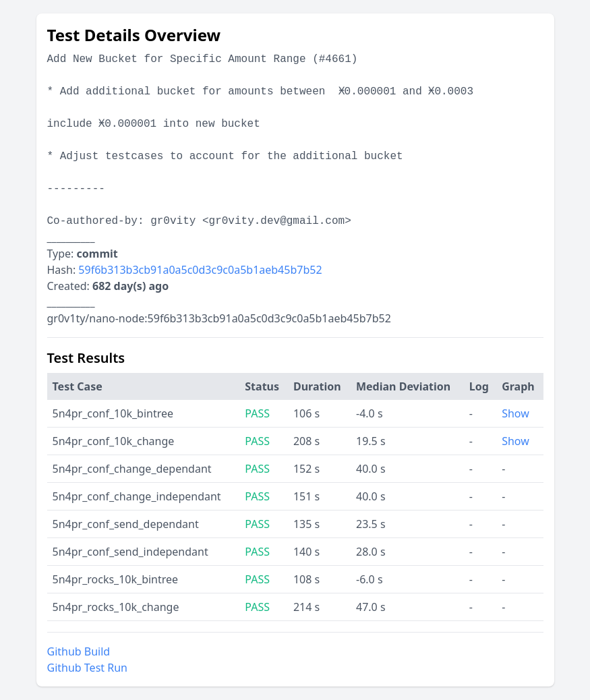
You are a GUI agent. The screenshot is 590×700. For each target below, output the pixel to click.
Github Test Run (87, 668)
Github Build (79, 651)
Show (515, 413)
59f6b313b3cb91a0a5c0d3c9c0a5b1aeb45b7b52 (200, 270)
